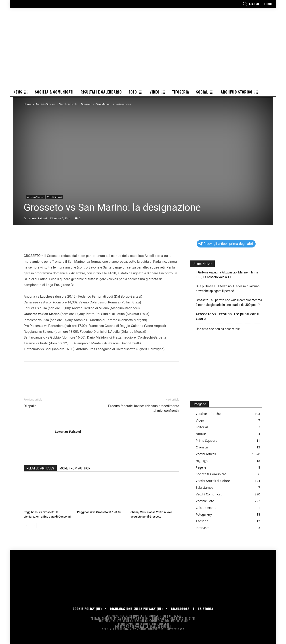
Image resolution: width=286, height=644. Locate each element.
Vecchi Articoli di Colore (213, 481)
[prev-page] (26, 526)
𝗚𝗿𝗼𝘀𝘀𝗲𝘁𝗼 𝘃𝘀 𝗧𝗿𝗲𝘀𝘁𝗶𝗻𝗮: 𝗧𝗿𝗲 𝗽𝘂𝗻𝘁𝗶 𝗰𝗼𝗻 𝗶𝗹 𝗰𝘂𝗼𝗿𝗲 (228, 316)
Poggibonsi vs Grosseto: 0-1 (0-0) (99, 512)
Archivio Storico (45, 104)
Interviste (203, 528)
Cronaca (202, 447)
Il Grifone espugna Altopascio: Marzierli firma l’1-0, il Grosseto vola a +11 (227, 275)
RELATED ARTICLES (40, 468)
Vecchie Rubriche (208, 414)
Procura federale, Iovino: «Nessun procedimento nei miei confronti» (144, 408)
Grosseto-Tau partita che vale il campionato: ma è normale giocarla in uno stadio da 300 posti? (229, 302)
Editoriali (202, 427)
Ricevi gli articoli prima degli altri (226, 244)
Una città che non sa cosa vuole (218, 329)
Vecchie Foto (205, 501)
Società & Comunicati (211, 474)
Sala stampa (205, 487)
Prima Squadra (207, 440)
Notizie (201, 434)
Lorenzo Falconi (37, 218)
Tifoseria (202, 521)
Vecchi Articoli (68, 104)
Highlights (203, 461)
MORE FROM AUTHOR (75, 468)
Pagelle (201, 467)
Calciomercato (206, 508)
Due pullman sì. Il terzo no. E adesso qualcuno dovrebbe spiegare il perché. (228, 289)
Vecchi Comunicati (209, 494)
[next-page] (34, 526)
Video (200, 420)
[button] (251, 4)
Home (27, 104)
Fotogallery (204, 514)
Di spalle (30, 406)
